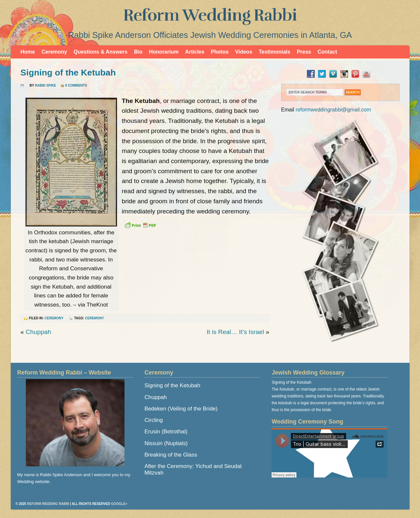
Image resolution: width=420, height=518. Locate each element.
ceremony (94, 318)
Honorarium (164, 52)
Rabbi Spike (45, 85)
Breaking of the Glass (171, 455)
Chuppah (39, 332)
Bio (138, 52)
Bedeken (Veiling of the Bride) (181, 409)
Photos (220, 52)
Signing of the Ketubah (68, 73)
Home (28, 52)
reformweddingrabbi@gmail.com (333, 110)
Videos (244, 52)
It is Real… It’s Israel (235, 332)
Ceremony (54, 52)
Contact (328, 52)
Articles (195, 52)
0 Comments (76, 85)
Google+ (119, 504)
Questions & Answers (101, 52)
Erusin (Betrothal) (166, 432)
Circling (154, 420)
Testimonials (275, 52)
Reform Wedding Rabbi (210, 15)
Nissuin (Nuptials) (166, 443)
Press (304, 52)
